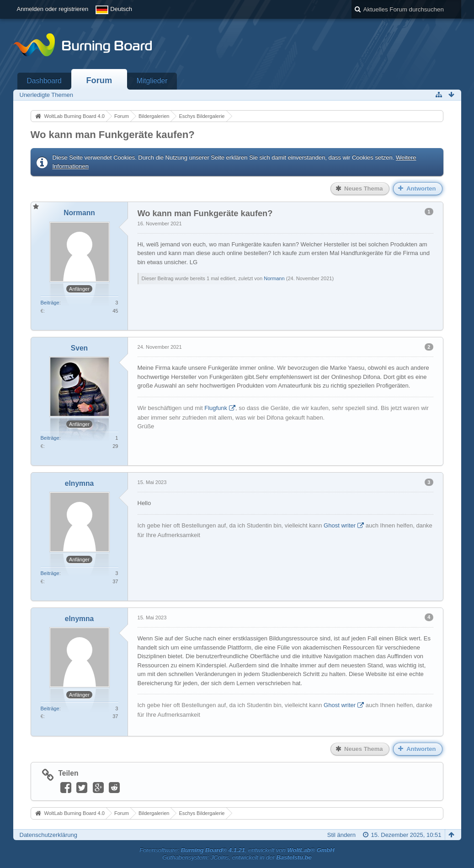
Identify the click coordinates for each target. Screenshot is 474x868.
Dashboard (44, 81)
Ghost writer (340, 525)
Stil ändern (341, 835)
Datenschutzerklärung (48, 835)
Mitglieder (152, 81)
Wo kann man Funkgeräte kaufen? (113, 135)
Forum (99, 80)
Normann (274, 278)
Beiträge (50, 303)
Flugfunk (216, 408)
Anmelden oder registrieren (53, 9)
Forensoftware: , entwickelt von (237, 850)
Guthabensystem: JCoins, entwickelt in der (237, 857)
